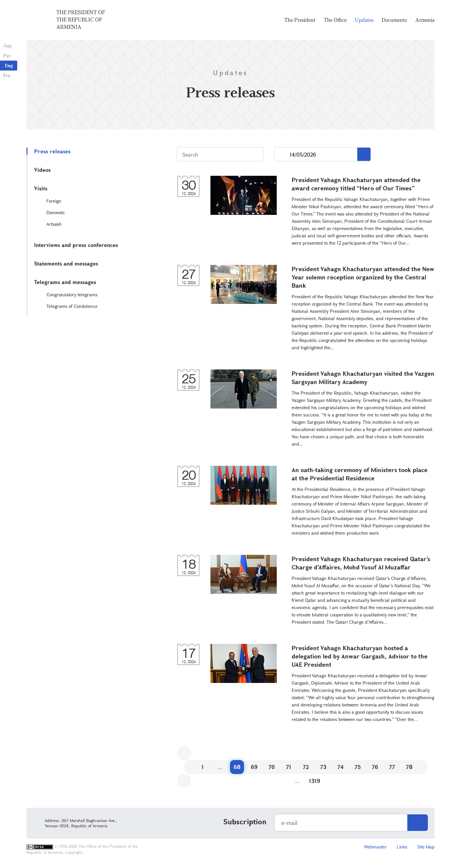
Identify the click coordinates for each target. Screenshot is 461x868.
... (282, 154)
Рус (7, 55)
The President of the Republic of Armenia (81, 20)
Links (402, 847)
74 (341, 767)
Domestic (56, 212)
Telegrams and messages (65, 282)
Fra (7, 75)
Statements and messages (66, 263)
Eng (9, 65)
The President (300, 20)
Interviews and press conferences (76, 245)
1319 (315, 781)
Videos (42, 170)
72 (306, 767)
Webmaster (375, 847)
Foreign (54, 201)
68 (237, 767)
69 (254, 767)
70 (272, 767)
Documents (394, 20)
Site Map (426, 847)
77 (392, 767)
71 (289, 767)
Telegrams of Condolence (72, 306)
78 (409, 767)
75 (358, 767)
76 (375, 767)
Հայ (7, 46)
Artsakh (54, 224)
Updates (364, 20)
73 (323, 767)
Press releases (52, 151)
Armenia (425, 20)
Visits (41, 188)
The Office (335, 20)
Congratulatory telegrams (72, 294)
